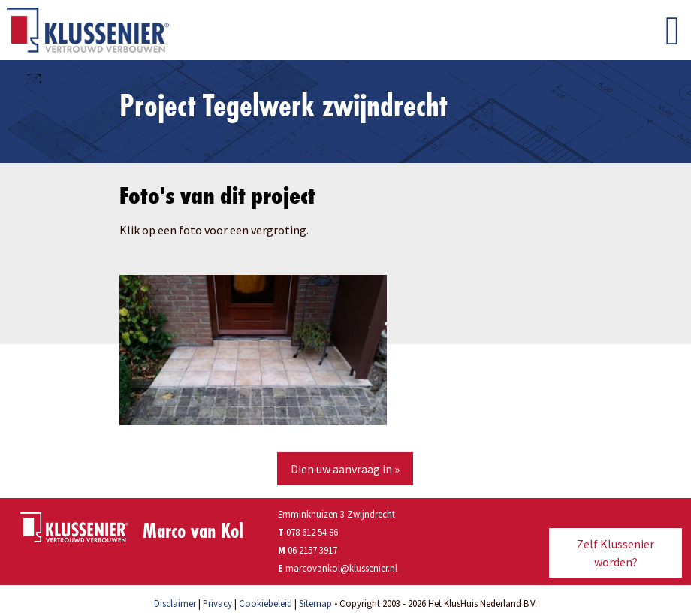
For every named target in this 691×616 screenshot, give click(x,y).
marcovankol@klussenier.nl (341, 568)
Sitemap (315, 603)
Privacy (217, 603)
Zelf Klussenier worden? (616, 553)
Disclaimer (175, 603)
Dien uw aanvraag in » (345, 469)
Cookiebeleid (266, 603)
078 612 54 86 (308, 532)
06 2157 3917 (312, 550)
